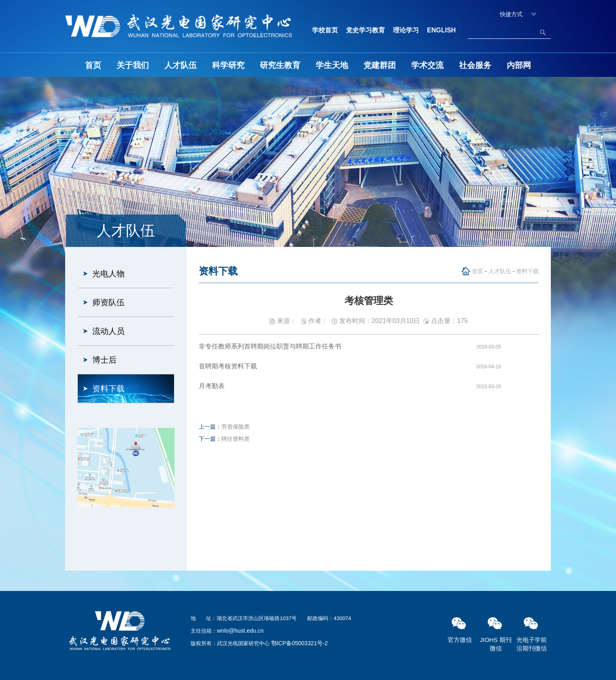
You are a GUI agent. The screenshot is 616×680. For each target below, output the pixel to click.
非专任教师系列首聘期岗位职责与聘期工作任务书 (270, 346)
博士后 (104, 360)
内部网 (519, 65)
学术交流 (427, 65)
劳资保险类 (236, 427)
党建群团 (380, 65)
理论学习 (406, 30)
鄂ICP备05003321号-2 (300, 643)
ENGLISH (441, 30)
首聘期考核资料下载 (228, 366)
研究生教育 (280, 65)
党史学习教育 (365, 30)
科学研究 (228, 65)
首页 (93, 65)
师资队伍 (108, 302)
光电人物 (108, 274)
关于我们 (133, 65)
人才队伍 (181, 65)
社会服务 (475, 65)
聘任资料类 (236, 439)
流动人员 (108, 331)
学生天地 (332, 65)
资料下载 (108, 389)
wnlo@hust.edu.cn (240, 631)
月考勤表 (212, 386)
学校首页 (325, 30)
